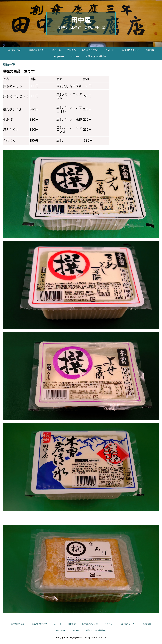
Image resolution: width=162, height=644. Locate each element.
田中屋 (81, 21)
